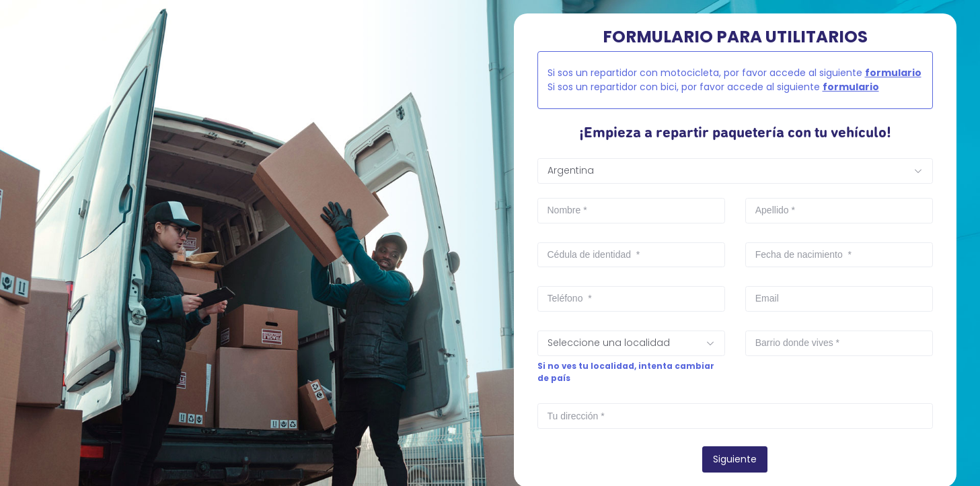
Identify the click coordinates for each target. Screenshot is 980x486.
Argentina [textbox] (571, 170)
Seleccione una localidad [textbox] (609, 343)
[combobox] (736, 171)
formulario (893, 73)
